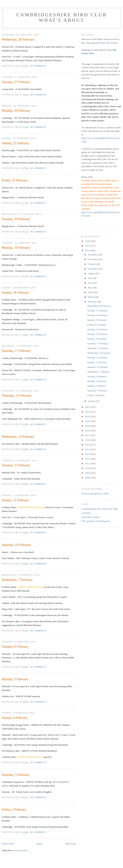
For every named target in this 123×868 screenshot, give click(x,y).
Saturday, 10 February (16, 545)
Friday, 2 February (14, 810)
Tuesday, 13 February (16, 465)
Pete (88, 78)
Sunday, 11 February (15, 500)
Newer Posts (8, 844)
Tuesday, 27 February (16, 82)
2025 (88, 246)
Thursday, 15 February (17, 396)
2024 (88, 250)
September (93, 269)
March (91, 297)
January (92, 401)
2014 (88, 449)
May (90, 288)
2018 (88, 431)
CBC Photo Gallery (91, 517)
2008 (88, 478)
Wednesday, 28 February (18, 39)
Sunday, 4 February (15, 718)
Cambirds (86, 149)
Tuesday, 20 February (16, 219)
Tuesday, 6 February (15, 647)
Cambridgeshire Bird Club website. (101, 43)
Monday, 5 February (15, 679)
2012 (88, 459)
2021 (88, 416)
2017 (88, 435)
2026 (88, 241)
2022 (88, 412)
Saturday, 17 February (16, 351)
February (92, 302)
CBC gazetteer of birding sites (96, 521)
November (93, 259)
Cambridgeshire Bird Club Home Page (100, 509)
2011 (88, 464)
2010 (88, 468)
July (90, 278)
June (90, 283)
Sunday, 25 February (15, 143)
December (93, 255)
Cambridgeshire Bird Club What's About (62, 17)
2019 (88, 426)
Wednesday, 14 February (18, 437)
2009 (88, 473)
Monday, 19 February (16, 248)
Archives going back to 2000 (95, 494)
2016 (88, 440)
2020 (88, 421)
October (92, 264)
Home (39, 844)
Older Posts (71, 844)
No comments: (39, 66)
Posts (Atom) (21, 850)
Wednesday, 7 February (17, 580)
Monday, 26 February (16, 111)
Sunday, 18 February (15, 293)
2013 (88, 454)
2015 (88, 445)
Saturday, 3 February (16, 775)
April (91, 292)
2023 (88, 407)
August (92, 273)
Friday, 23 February (15, 180)
